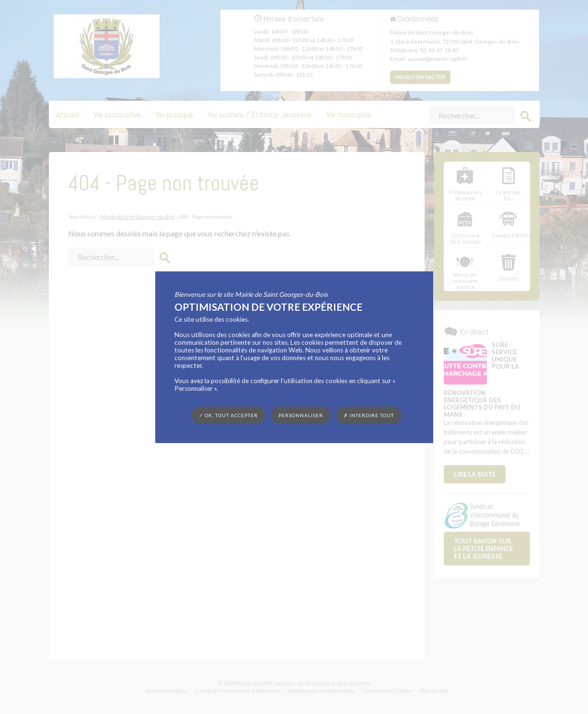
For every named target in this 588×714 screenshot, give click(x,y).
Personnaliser (301, 415)
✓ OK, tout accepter (228, 415)
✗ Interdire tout (369, 415)
